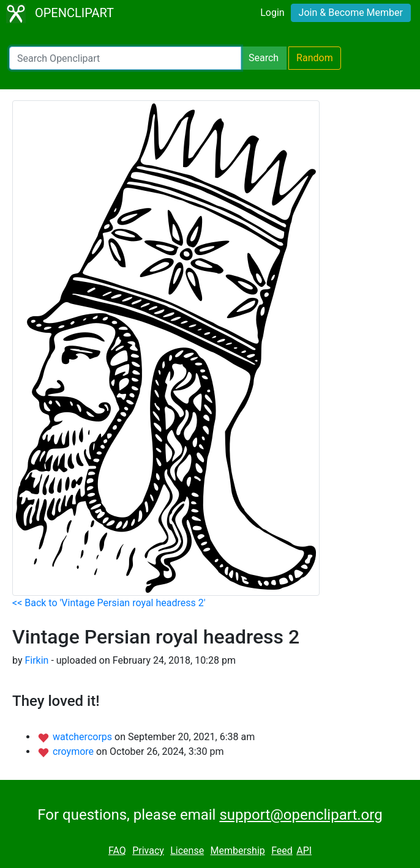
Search (264, 58)
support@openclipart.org (301, 815)
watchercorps (84, 737)
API (304, 851)
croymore (74, 751)
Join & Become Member (351, 13)
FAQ (117, 851)
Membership (237, 851)
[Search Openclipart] (125, 58)
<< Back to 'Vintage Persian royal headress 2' (109, 603)
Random (315, 58)
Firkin (36, 660)
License (187, 851)
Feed (282, 851)
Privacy (148, 851)
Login (272, 13)
